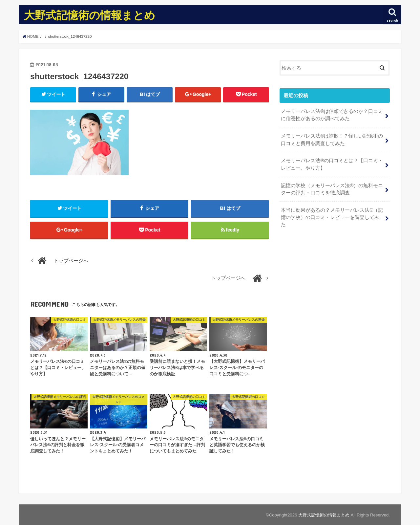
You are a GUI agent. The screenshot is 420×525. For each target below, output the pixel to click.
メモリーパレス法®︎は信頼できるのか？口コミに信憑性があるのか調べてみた (332, 115)
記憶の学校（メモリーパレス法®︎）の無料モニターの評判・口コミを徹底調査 (332, 189)
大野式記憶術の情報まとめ (90, 15)
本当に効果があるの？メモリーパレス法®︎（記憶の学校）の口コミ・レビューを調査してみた (332, 217)
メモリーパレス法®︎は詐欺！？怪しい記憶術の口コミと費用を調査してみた (332, 140)
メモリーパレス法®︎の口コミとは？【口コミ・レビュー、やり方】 (332, 164)
